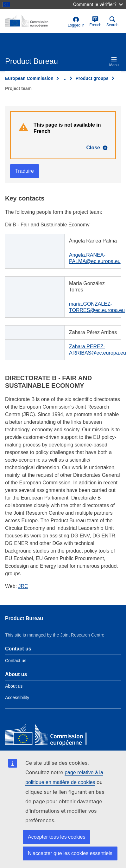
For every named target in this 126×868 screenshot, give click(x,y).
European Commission (29, 78)
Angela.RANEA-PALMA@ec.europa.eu (95, 258)
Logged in (76, 22)
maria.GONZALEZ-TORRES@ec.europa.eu (97, 307)
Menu (114, 62)
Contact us (16, 661)
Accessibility (17, 697)
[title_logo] (35, 21)
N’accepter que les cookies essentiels (70, 853)
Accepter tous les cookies (57, 837)
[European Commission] (51, 736)
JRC (23, 586)
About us (14, 686)
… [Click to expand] (64, 78)
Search (112, 22)
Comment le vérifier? (98, 4)
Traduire (25, 171)
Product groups (92, 78)
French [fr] (95, 22)
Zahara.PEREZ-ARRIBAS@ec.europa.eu (98, 350)
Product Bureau (24, 618)
